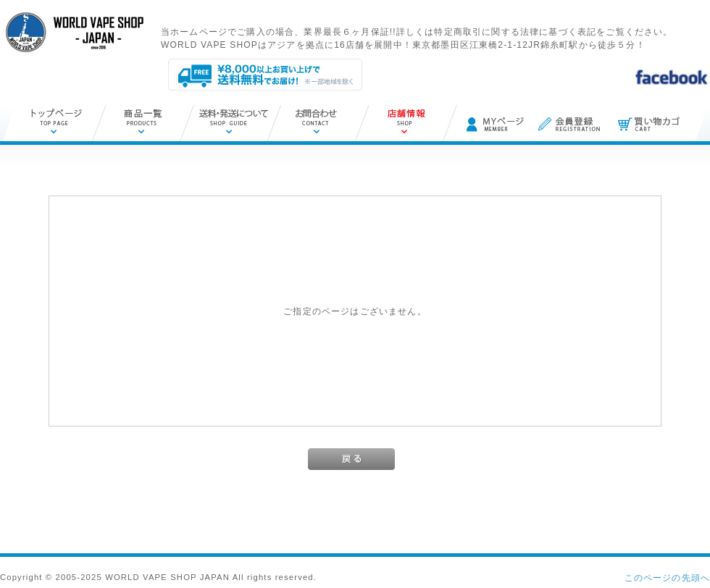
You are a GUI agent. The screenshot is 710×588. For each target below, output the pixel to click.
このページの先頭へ (667, 577)
